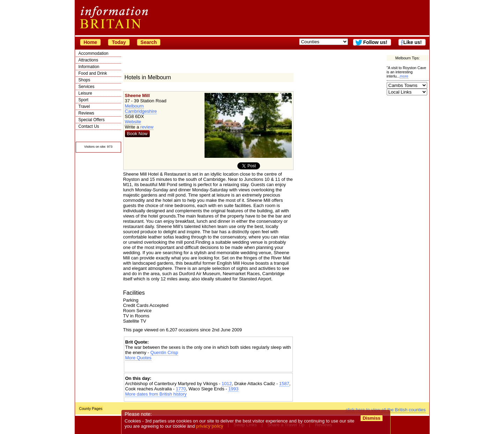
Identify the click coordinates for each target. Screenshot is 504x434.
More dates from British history (156, 394)
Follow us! (375, 42)
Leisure (85, 93)
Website (133, 122)
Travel (84, 106)
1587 (284, 384)
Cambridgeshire (141, 111)
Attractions (88, 60)
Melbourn (134, 106)
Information (89, 67)
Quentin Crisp (164, 352)
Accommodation (94, 53)
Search (149, 42)
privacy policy (210, 426)
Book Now (137, 134)
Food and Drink (93, 73)
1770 (181, 389)
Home (91, 42)
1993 (233, 389)
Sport (84, 100)
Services (87, 87)
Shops (84, 80)
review (147, 127)
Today (119, 42)
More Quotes (138, 358)
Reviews (86, 113)
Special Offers (92, 120)
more (404, 76)
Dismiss (372, 418)
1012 (227, 384)
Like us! (413, 42)
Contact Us (89, 126)
